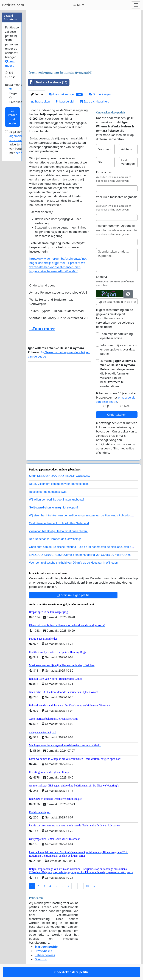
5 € (11, 73)
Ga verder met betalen (12, 117)
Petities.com (13, 5)
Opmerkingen (100, 94)
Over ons (41, 959)
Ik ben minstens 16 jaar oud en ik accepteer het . (117, 397)
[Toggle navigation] (136, 5)
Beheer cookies (45, 955)
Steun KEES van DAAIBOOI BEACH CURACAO (59, 476)
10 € (12, 77)
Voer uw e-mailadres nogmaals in (117, 199)
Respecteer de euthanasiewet (48, 492)
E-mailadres (104, 172)
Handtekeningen (66, 94)
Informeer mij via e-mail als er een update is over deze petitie (118, 349)
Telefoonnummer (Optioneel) (115, 226)
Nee (127, 406)
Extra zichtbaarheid (95, 101)
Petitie (37, 94)
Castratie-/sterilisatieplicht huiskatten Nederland (59, 523)
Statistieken (40, 101)
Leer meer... (10, 63)
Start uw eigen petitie (73, 595)
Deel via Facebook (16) (48, 82)
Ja (108, 406)
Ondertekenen (117, 415)
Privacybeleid (65, 101)
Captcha (101, 277)
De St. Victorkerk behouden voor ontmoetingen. (59, 484)
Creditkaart (17, 102)
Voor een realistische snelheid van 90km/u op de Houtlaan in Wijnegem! (74, 563)
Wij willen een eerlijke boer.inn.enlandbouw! (56, 500)
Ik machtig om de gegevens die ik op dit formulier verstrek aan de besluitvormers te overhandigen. (118, 373)
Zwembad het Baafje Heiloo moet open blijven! (58, 531)
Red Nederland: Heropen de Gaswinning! (55, 539)
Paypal (14, 93)
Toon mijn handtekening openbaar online (117, 336)
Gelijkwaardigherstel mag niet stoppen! (53, 507)
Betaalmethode (15, 85)
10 (87, 886)
